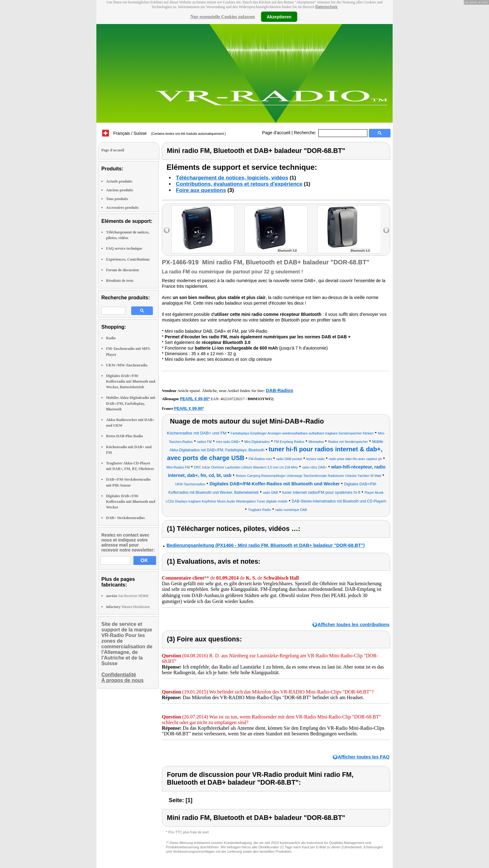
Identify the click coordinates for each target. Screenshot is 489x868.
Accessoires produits (122, 208)
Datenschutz (326, 7)
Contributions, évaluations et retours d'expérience (239, 184)
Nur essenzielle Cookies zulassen (223, 17)
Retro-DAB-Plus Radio (124, 436)
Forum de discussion (122, 270)
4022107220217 (233, 399)
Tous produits (117, 199)
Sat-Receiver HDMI (127, 596)
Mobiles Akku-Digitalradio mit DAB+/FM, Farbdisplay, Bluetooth (131, 403)
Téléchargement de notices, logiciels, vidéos (232, 178)
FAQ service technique (124, 248)
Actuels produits (119, 181)
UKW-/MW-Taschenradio (127, 365)
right (386, 230)
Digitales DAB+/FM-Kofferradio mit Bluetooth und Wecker (131, 502)
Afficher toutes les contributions (353, 624)
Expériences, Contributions (128, 259)
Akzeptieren (279, 17)
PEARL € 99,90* (195, 399)
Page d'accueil (276, 133)
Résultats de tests (120, 281)
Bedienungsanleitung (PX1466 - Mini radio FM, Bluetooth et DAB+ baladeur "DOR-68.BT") (266, 545)
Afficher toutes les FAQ (364, 757)
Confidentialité (119, 675)
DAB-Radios (279, 390)
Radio (111, 338)
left (167, 230)
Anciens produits (120, 190)
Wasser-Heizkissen (128, 607)
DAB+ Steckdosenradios (126, 518)
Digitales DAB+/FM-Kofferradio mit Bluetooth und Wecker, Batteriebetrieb (131, 381)
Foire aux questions (201, 190)
